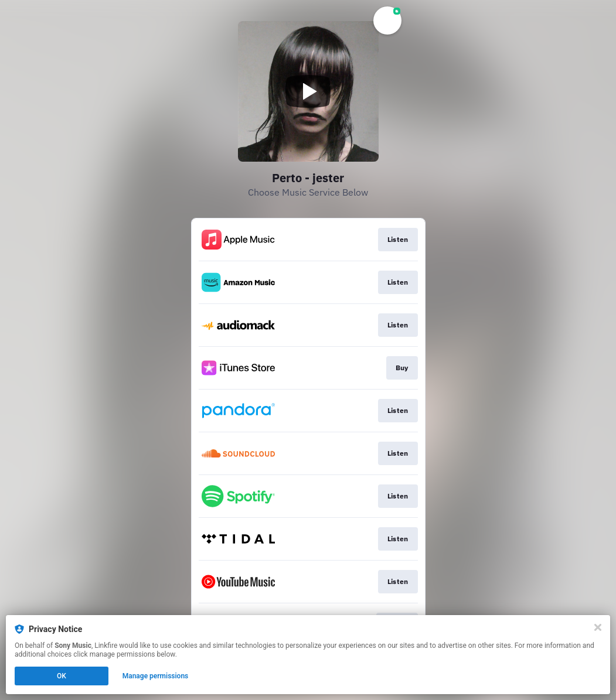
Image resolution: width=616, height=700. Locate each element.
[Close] (598, 627)
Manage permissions (156, 676)
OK (62, 676)
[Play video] (308, 91)
